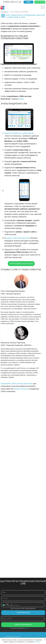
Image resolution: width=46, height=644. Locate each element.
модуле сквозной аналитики (18, 238)
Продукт (4, 12)
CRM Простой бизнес (19, 8)
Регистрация (40, 2)
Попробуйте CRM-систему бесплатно (17, 383)
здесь (22, 99)
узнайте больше (21, 389)
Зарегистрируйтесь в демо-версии (19, 133)
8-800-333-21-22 (12, 2)
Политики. (37, 642)
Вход (29, 2)
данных (27, 628)
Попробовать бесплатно (21, 264)
